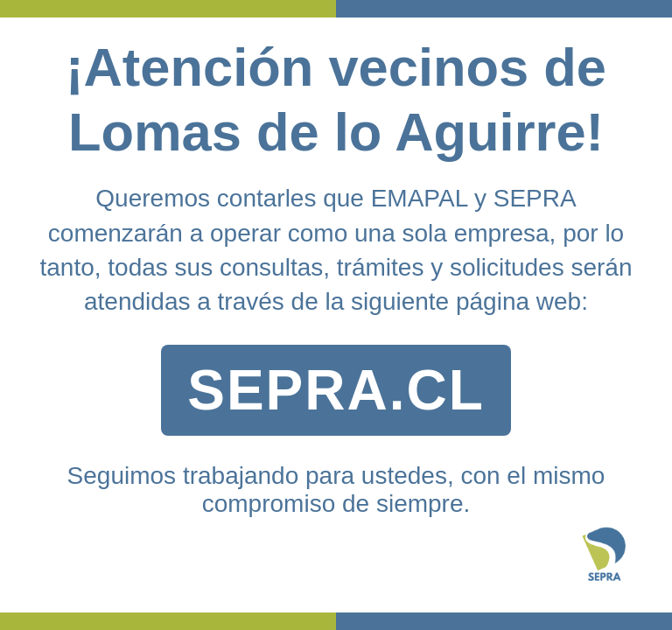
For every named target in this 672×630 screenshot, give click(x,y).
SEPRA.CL (336, 390)
